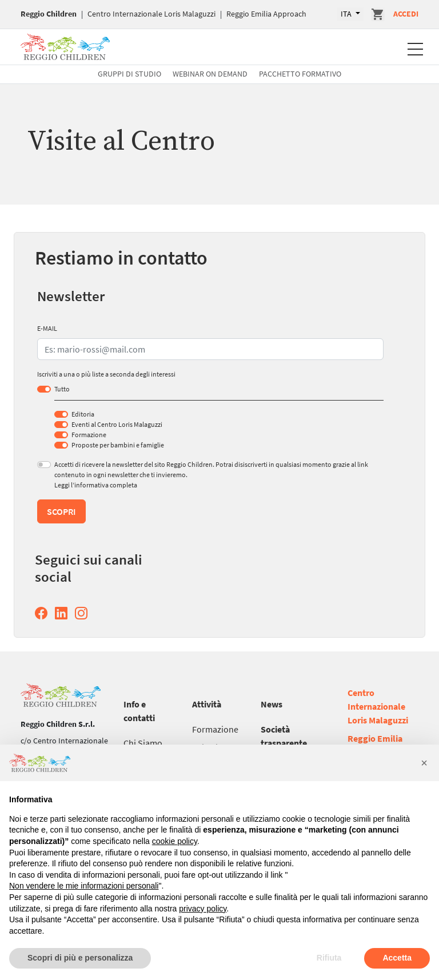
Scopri (61, 511)
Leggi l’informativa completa (96, 485)
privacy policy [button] (203, 909)
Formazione (89, 435)
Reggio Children (49, 14)
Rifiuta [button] (329, 958)
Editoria (83, 414)
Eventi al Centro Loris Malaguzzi (117, 424)
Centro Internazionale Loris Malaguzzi (151, 14)
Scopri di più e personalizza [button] (80, 958)
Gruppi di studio (129, 74)
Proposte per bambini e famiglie (118, 445)
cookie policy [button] (175, 841)
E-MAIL (47, 328)
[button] (424, 763)
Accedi (406, 14)
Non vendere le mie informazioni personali (84, 886)
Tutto (62, 389)
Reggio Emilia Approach (266, 14)
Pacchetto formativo (300, 74)
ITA (347, 14)
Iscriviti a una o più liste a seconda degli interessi (106, 374)
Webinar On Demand (210, 74)
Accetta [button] (397, 958)
